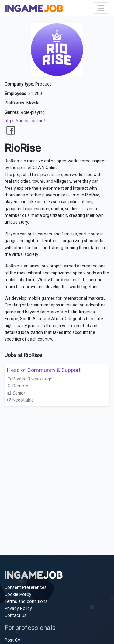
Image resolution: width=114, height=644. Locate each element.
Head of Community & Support (44, 370)
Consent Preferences (26, 587)
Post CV (12, 640)
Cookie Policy (18, 594)
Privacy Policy (18, 609)
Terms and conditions (26, 602)
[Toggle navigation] (101, 8)
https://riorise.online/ (25, 121)
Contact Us (16, 616)
